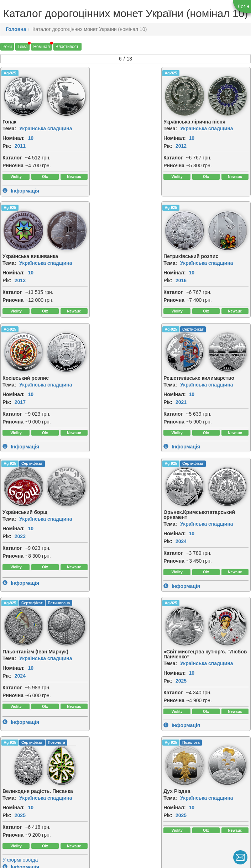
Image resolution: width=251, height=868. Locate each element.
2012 (105, 146)
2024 (105, 419)
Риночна (13, 165)
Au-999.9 (11, 743)
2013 (190, 146)
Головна (16, 29)
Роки (7, 47)
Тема (22, 47)
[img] (62, 96)
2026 (20, 703)
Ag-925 (10, 73)
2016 (20, 280)
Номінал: (14, 138)
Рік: (7, 146)
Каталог (12, 157)
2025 (20, 559)
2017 (105, 280)
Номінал (41, 47)
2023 (20, 414)
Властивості (67, 47)
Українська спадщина (46, 128)
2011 (20, 146)
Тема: (9, 128)
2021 (190, 280)
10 (31, 138)
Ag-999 (179, 622)
